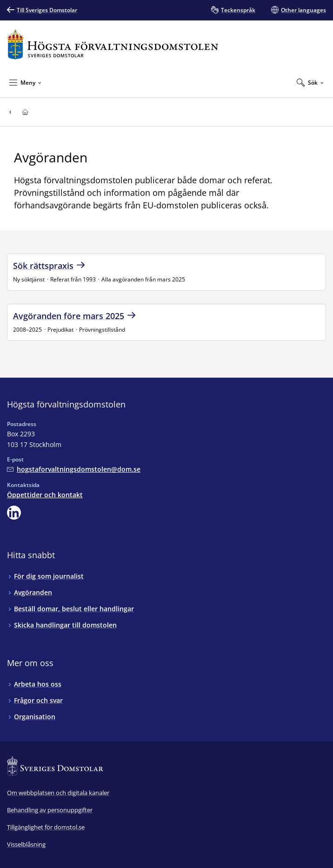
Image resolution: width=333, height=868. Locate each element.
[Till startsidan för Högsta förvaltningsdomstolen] (113, 44)
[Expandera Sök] (310, 82)
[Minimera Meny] (25, 82)
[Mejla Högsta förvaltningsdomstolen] (74, 469)
